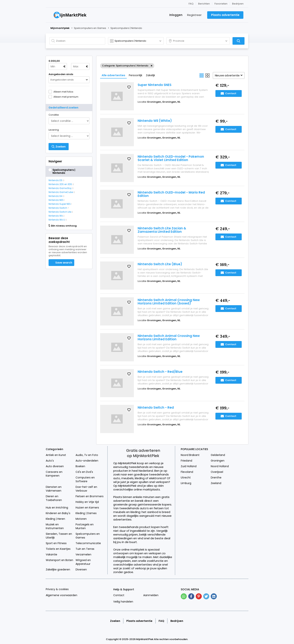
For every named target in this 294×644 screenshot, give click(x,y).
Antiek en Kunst (56, 455)
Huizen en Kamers (87, 508)
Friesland (186, 461)
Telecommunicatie (88, 543)
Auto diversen (55, 466)
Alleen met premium (66, 97)
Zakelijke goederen (58, 569)
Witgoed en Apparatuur (83, 562)
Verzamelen (83, 554)
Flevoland (187, 472)
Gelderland (218, 455)
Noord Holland (220, 466)
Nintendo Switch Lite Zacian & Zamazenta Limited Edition (162, 230)
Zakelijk (150, 75)
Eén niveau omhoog (63, 226)
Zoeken (115, 621)
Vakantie (51, 554)
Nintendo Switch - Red (156, 407)
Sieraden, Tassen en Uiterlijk (59, 536)
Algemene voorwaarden (61, 595)
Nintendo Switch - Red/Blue (160, 372)
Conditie (54, 115)
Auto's (50, 461)
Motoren (81, 519)
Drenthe (216, 478)
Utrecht (186, 478)
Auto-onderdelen (87, 461)
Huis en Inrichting (57, 508)
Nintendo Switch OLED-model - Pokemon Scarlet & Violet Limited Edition (171, 158)
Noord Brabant (190, 455)
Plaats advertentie (139, 621)
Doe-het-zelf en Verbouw (86, 489)
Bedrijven (238, 4)
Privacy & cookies (57, 589)
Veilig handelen (123, 602)
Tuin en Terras (85, 549)
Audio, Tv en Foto (87, 455)
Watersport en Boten (59, 560)
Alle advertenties (113, 75)
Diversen (81, 569)
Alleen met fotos (63, 92)
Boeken (80, 466)
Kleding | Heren (55, 519)
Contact (228, 93)
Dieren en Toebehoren (54, 498)
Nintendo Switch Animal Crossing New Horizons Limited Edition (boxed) (169, 302)
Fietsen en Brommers (90, 496)
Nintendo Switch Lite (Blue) (160, 264)
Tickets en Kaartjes (58, 549)
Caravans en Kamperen (54, 474)
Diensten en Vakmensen (54, 489)
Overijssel (217, 472)
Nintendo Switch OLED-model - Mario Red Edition (171, 194)
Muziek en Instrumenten (55, 526)
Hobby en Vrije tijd (87, 502)
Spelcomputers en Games (88, 536)
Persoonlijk (136, 75)
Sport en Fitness (56, 543)
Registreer (194, 15)
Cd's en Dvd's (84, 472)
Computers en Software (85, 479)
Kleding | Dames (86, 513)
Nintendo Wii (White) (155, 121)
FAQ (191, 4)
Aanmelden (151, 595)
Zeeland (216, 483)
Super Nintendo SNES (154, 85)
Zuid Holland (189, 466)
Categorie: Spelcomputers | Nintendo (125, 66)
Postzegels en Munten (85, 526)
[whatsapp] (184, 596)
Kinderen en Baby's (58, 513)
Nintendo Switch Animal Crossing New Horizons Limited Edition (169, 337)
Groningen (218, 461)
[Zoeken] (238, 41)
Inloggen (176, 15)
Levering (54, 130)
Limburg (186, 483)
